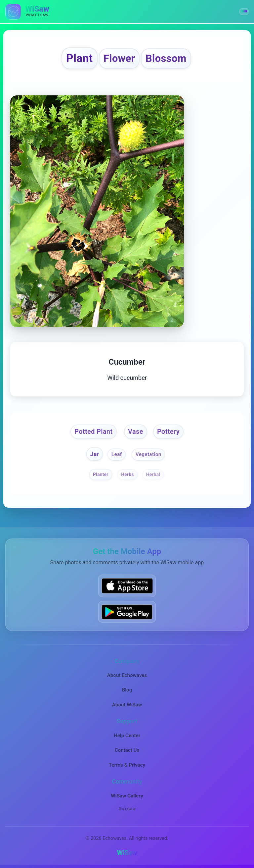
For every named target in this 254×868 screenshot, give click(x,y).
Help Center (127, 736)
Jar (94, 454)
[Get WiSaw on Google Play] (127, 612)
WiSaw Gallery (127, 796)
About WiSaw (127, 705)
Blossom (166, 58)
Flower (119, 58)
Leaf (117, 454)
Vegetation (148, 455)
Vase (136, 432)
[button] (244, 12)
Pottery (168, 432)
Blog (127, 690)
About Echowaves (127, 675)
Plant (80, 58)
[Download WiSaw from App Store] (127, 586)
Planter (101, 474)
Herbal (153, 474)
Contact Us (127, 750)
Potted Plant (93, 432)
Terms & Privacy (127, 765)
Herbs (127, 474)
